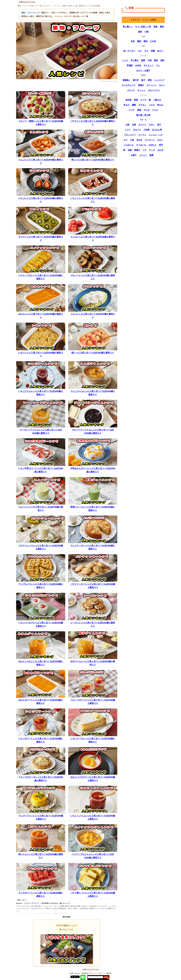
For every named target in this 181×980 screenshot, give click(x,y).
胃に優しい (128, 27)
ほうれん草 (157, 130)
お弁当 (138, 65)
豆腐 (130, 150)
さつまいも (141, 145)
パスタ (152, 105)
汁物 (147, 32)
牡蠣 (153, 51)
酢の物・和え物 (143, 115)
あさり (160, 51)
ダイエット (149, 65)
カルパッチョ (154, 90)
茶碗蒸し (126, 80)
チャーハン (151, 85)
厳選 (151, 155)
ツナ (145, 150)
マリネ (155, 110)
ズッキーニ (150, 140)
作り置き (135, 60)
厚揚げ (137, 150)
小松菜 (147, 130)
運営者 (109, 973)
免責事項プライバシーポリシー (94, 973)
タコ (146, 51)
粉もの (160, 105)
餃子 (143, 80)
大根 (127, 125)
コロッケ (131, 90)
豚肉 (146, 41)
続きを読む (67, 917)
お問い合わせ (75, 973)
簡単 (162, 27)
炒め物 (128, 100)
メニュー (143, 155)
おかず (160, 150)
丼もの (126, 105)
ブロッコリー (130, 135)
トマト (128, 130)
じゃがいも (129, 145)
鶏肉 (139, 41)
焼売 (150, 80)
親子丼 (136, 80)
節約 (140, 32)
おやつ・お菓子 (143, 71)
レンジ (125, 60)
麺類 (134, 105)
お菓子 (134, 155)
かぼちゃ (152, 145)
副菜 (155, 27)
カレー (162, 85)
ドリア (132, 110)
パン (158, 65)
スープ (143, 100)
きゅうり (137, 130)
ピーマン (142, 135)
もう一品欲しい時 (143, 27)
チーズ (152, 150)
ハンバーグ (159, 80)
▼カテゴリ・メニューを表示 (143, 20)
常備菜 (130, 65)
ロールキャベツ (129, 85)
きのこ (160, 140)
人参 (132, 140)
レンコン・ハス (156, 135)
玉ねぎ (139, 140)
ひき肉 (153, 41)
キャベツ (142, 125)
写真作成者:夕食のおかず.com (109, 81)
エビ (140, 51)
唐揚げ (141, 85)
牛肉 (133, 41)
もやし (152, 125)
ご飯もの (157, 100)
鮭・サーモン (129, 51)
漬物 (139, 110)
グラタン (142, 105)
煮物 (136, 100)
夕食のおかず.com (27, 2)
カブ (125, 140)
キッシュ (141, 90)
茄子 (159, 125)
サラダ (147, 110)
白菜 (134, 125)
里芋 (161, 145)
